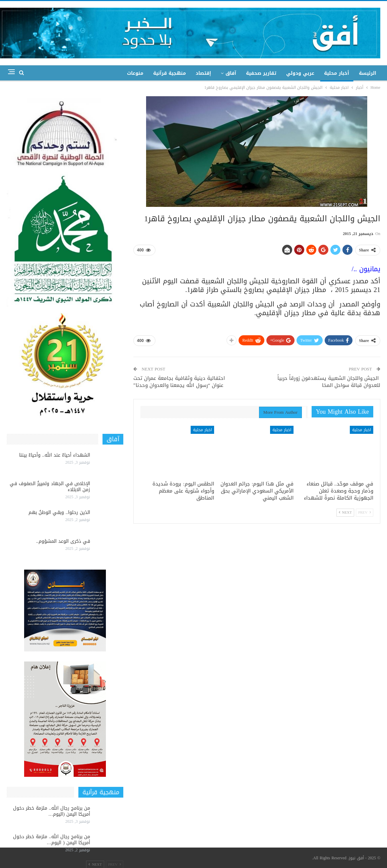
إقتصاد (203, 73)
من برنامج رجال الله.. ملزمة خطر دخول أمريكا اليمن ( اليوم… (52, 840)
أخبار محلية (337, 73)
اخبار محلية (362, 430)
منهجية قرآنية (170, 73)
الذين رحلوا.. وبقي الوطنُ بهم (59, 512)
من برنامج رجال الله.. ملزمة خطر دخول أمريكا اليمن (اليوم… (52, 811)
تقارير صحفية (261, 73)
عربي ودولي (300, 73)
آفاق (231, 73)
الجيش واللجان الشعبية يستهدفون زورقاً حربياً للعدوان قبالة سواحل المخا (329, 382)
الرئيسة (368, 73)
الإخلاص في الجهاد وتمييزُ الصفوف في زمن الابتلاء (50, 487)
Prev (365, 512)
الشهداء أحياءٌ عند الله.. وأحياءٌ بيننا (55, 455)
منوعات (135, 73)
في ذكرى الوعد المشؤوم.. (63, 541)
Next (345, 512)
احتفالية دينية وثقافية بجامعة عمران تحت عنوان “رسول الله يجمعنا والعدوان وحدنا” (179, 382)
